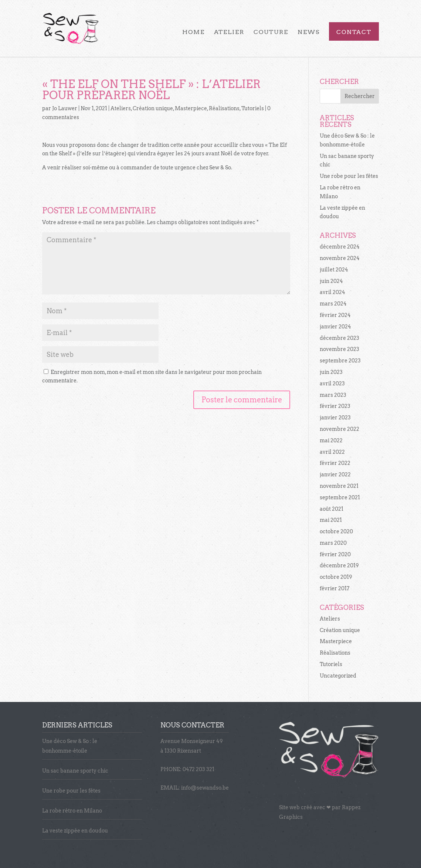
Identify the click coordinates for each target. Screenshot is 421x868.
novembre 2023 (339, 349)
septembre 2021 (340, 497)
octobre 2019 (336, 577)
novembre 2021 (339, 486)
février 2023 (335, 406)
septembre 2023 (340, 361)
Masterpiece (191, 108)
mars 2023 (333, 395)
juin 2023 (331, 372)
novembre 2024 (340, 258)
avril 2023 (332, 384)
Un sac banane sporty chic (75, 771)
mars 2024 (333, 304)
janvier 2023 (335, 418)
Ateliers (121, 108)
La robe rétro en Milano (72, 811)
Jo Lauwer (65, 108)
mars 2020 (333, 543)
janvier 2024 (335, 327)
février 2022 (335, 463)
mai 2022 (331, 440)
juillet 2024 (334, 270)
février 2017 (335, 588)
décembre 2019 (339, 565)
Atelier (229, 33)
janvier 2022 (335, 474)
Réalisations (224, 108)
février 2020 (335, 554)
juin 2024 (331, 281)
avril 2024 (332, 292)
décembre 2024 (340, 247)
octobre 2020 (336, 531)
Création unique (153, 108)
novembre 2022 (339, 429)
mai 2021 (331, 520)
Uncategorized (338, 676)
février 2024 (335, 315)
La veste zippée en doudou (75, 831)
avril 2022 (332, 452)
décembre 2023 (339, 338)
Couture (271, 33)
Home (193, 33)
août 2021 (332, 509)
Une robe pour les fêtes (349, 176)
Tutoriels (253, 108)
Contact (354, 33)
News (309, 33)
